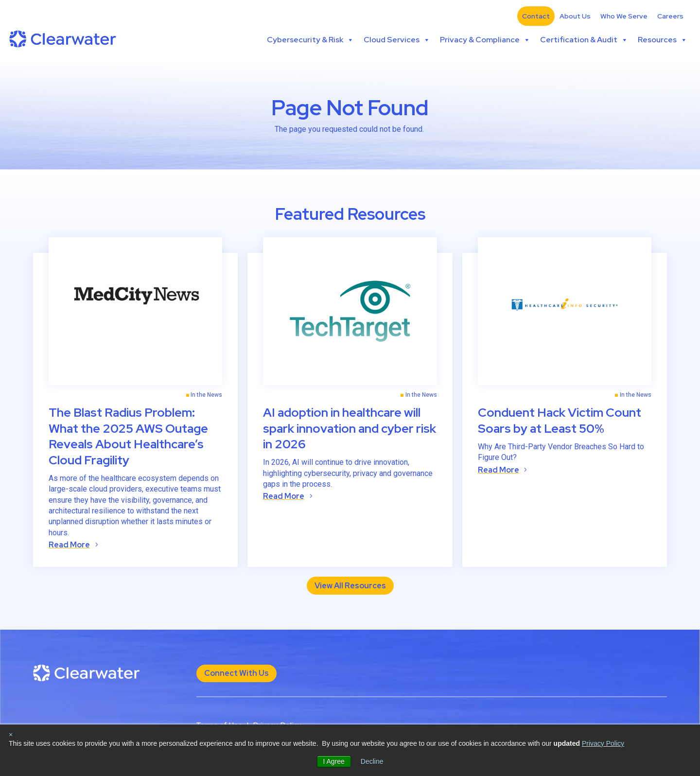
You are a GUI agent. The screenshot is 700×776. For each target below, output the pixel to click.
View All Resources (350, 586)
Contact (536, 16)
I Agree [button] (334, 761)
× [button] (11, 735)
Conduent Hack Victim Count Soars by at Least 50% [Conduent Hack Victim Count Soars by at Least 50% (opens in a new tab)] (560, 421)
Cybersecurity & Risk (310, 40)
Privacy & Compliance (485, 40)
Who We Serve (624, 16)
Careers (670, 16)
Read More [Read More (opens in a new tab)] (69, 545)
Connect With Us (236, 673)
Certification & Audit (584, 40)
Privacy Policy (603, 743)
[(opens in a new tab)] (135, 311)
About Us (575, 16)
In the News (206, 395)
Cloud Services (397, 40)
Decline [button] (372, 761)
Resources (663, 40)
